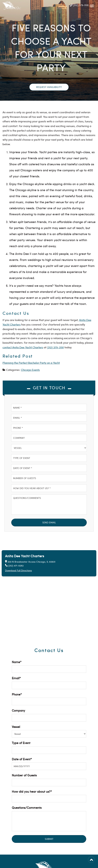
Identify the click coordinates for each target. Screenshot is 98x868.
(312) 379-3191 (79, 5)
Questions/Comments (27, 808)
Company (18, 710)
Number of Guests (24, 775)
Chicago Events (30, 370)
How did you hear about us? (32, 791)
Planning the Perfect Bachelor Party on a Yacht (31, 363)
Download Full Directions (18, 571)
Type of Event (21, 743)
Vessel (16, 727)
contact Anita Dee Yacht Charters (23, 347)
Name (17, 662)
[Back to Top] (91, 860)
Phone (17, 694)
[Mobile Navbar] (92, 5)
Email (16, 678)
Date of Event (22, 759)
